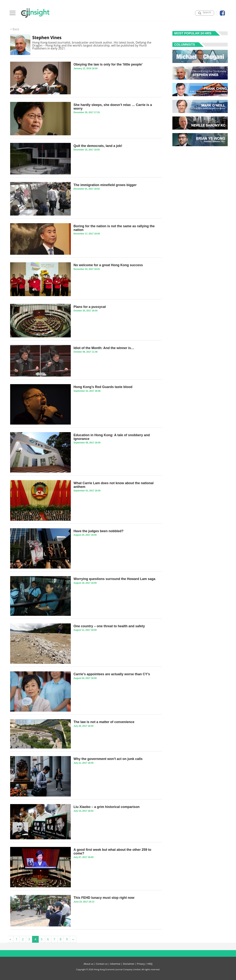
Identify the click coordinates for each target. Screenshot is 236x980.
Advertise (115, 964)
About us (88, 964)
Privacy (141, 964)
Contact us (102, 964)
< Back (15, 29)
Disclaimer (129, 964)
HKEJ (150, 964)
